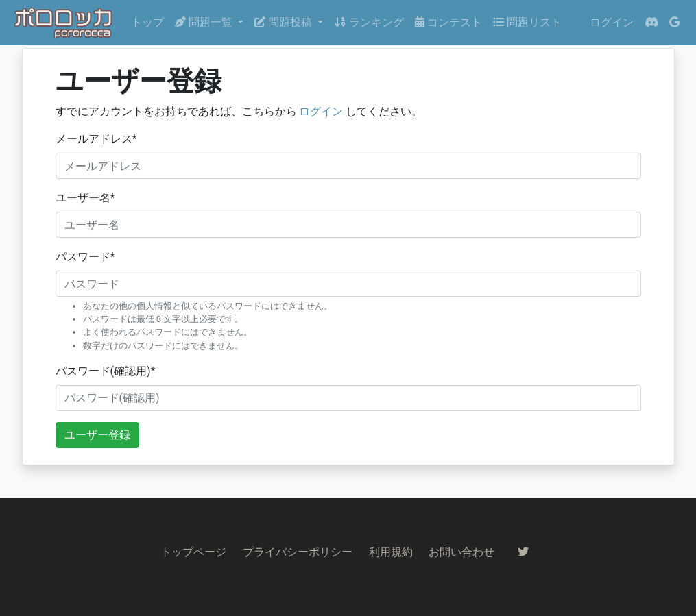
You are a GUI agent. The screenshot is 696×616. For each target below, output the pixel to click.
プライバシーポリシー (298, 552)
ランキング (369, 22)
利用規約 (391, 552)
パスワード (85, 257)
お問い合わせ (461, 552)
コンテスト (448, 22)
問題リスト (527, 22)
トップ (147, 22)
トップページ (193, 552)
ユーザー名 (85, 198)
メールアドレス (96, 139)
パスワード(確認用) (106, 371)
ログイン (612, 22)
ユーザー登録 (97, 435)
